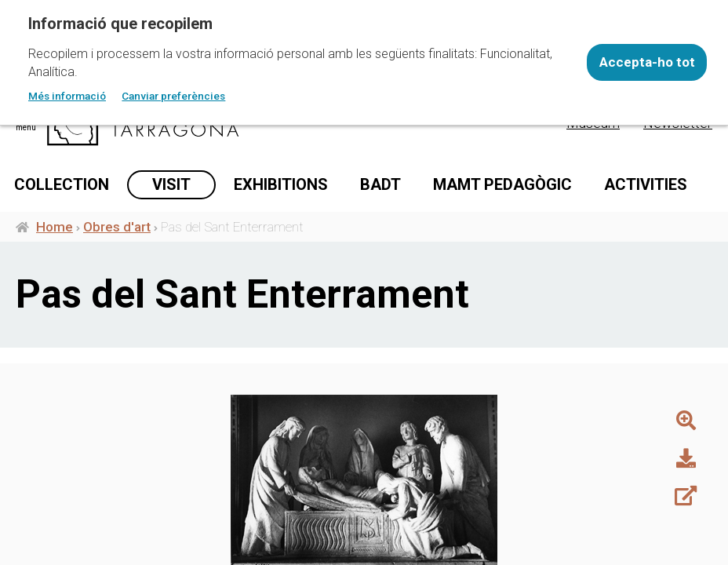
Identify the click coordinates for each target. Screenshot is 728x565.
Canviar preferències (173, 96)
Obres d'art (117, 230)
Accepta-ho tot (647, 62)
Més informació (67, 96)
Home (55, 230)
